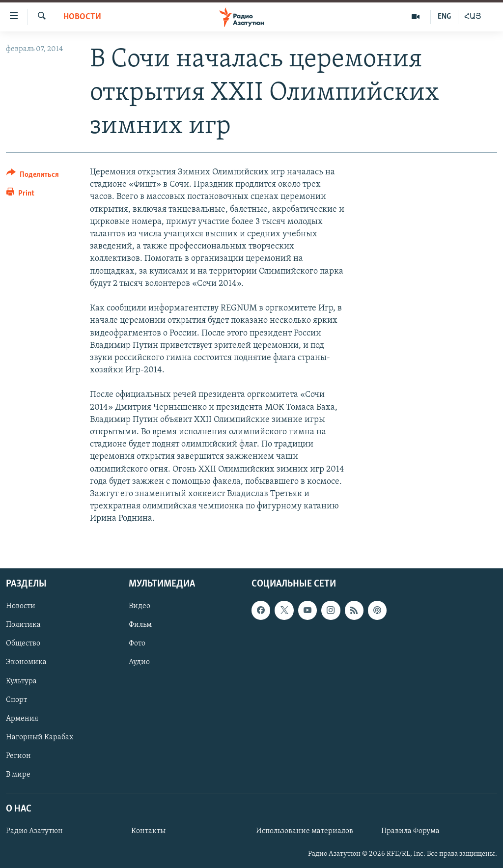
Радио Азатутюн (34, 831)
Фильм (140, 625)
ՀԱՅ (473, 17)
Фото (137, 644)
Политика (23, 625)
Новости (82, 17)
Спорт (16, 700)
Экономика (26, 662)
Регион (18, 756)
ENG (444, 17)
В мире (18, 774)
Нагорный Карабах (40, 737)
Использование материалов (305, 831)
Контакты (148, 831)
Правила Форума (410, 831)
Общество (23, 644)
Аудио (139, 662)
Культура (21, 681)
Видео (140, 606)
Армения (22, 718)
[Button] (33, 176)
